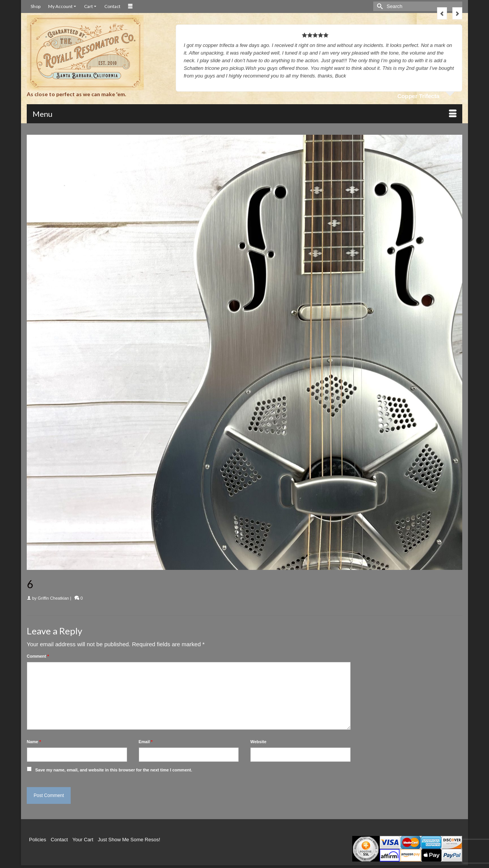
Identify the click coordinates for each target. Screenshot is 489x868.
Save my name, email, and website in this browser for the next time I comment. (114, 770)
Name (34, 742)
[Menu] (244, 114)
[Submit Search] (379, 6)
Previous (442, 13)
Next (457, 13)
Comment (38, 656)
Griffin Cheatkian (53, 598)
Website (258, 742)
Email (146, 742)
